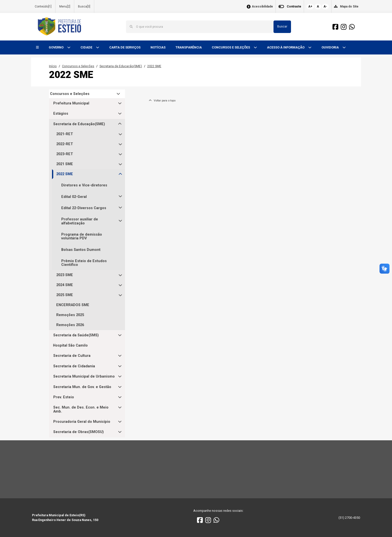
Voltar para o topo (162, 101)
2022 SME (154, 66)
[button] (37, 48)
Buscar (282, 26)
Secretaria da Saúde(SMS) (76, 335)
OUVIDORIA (330, 47)
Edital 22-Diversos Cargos (84, 208)
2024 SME (65, 285)
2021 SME (65, 164)
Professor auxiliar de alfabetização (80, 221)
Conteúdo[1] (43, 6)
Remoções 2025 (70, 315)
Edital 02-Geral (74, 197)
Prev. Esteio (64, 397)
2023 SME (65, 275)
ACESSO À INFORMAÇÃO (286, 47)
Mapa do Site (349, 6)
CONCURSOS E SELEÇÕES (231, 47)
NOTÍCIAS (158, 47)
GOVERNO (56, 47)
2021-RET (65, 134)
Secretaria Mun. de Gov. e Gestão (82, 387)
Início (53, 66)
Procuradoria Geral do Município (82, 422)
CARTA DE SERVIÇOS (125, 47)
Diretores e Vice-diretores (84, 185)
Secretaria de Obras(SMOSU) (78, 432)
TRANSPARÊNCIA (189, 47)
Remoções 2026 (70, 325)
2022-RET (65, 144)
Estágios (61, 114)
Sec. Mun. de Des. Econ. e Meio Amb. (81, 409)
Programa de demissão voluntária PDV (82, 236)
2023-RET (65, 154)
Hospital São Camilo (70, 345)
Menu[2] (65, 6)
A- (325, 6)
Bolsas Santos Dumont (81, 250)
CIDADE (87, 47)
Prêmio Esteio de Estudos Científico (84, 263)
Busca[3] (84, 6)
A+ (310, 6)
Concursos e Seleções (78, 66)
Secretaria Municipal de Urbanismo (84, 376)
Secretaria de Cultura (72, 356)
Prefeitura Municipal (71, 103)
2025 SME (65, 295)
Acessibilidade (262, 7)
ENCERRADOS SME (73, 305)
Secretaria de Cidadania (74, 366)
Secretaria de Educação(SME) (121, 66)
